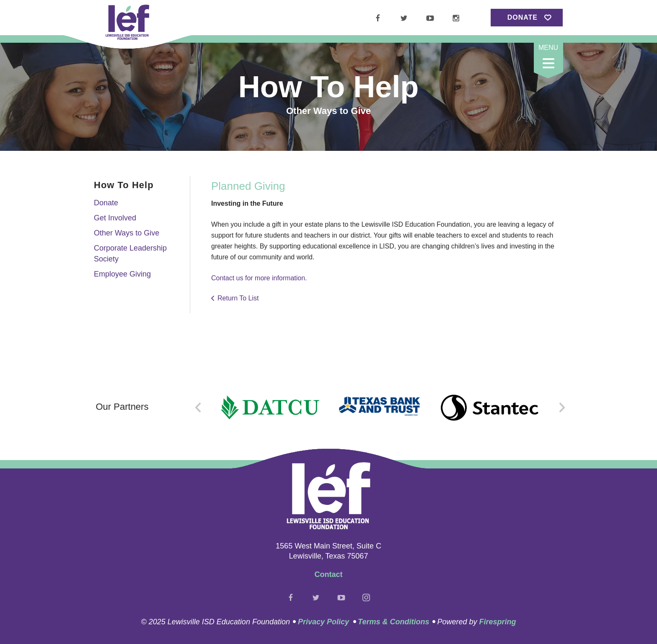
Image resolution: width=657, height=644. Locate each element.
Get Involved (115, 218)
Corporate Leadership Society (130, 253)
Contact (329, 574)
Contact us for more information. (259, 278)
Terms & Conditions (393, 622)
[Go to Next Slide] (562, 408)
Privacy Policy (323, 622)
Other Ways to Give (127, 233)
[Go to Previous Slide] (198, 408)
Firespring (497, 622)
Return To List (238, 298)
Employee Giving (122, 274)
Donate (522, 17)
